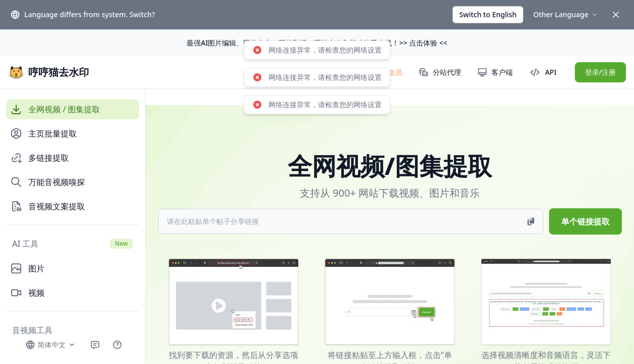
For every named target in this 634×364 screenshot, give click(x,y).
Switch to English (488, 14)
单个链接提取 (585, 221)
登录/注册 (600, 72)
